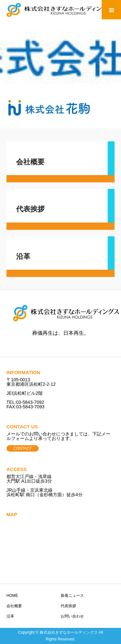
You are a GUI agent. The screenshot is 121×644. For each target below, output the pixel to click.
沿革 (10, 616)
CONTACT (23, 448)
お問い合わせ (72, 616)
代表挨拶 (68, 606)
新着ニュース (72, 596)
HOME (12, 596)
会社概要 (14, 606)
